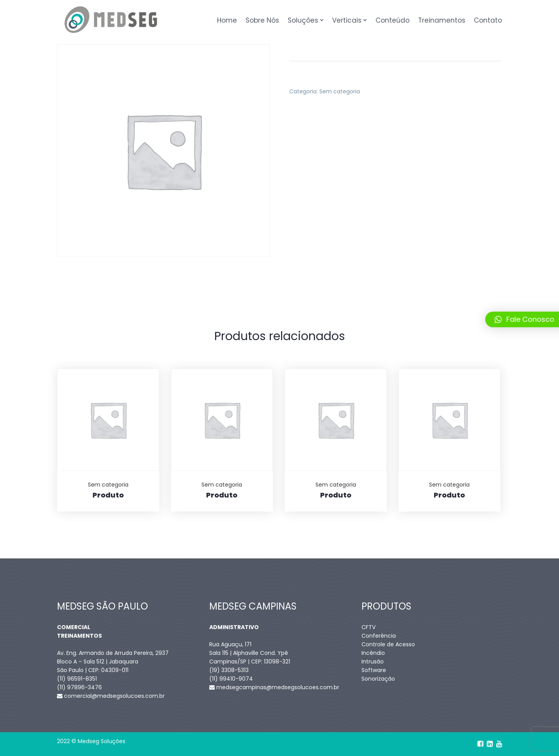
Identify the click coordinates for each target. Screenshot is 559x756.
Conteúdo (393, 20)
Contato (488, 20)
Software (374, 670)
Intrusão (373, 661)
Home (227, 20)
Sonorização (378, 679)
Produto (108, 495)
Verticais (347, 20)
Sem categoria (340, 91)
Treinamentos (442, 20)
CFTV (369, 627)
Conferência (379, 636)
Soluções (303, 20)
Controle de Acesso (388, 644)
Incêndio (373, 653)
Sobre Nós (262, 20)
